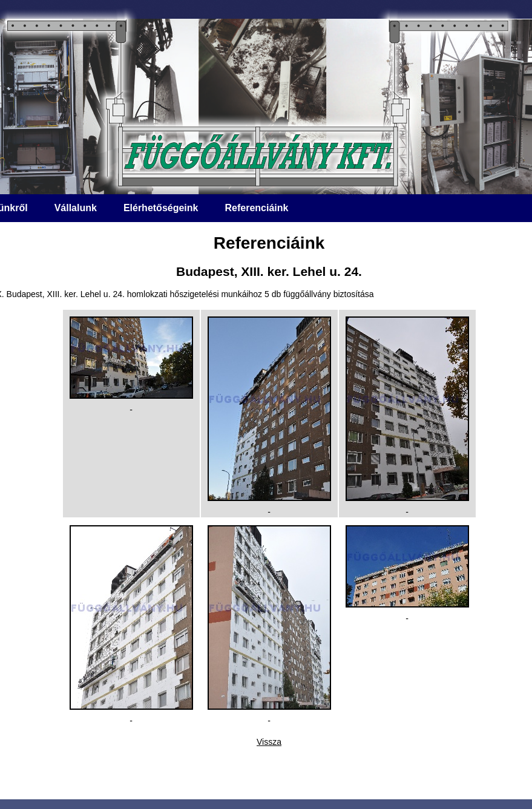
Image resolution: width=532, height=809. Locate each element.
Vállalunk (76, 208)
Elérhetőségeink (161, 208)
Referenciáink (256, 208)
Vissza (269, 742)
